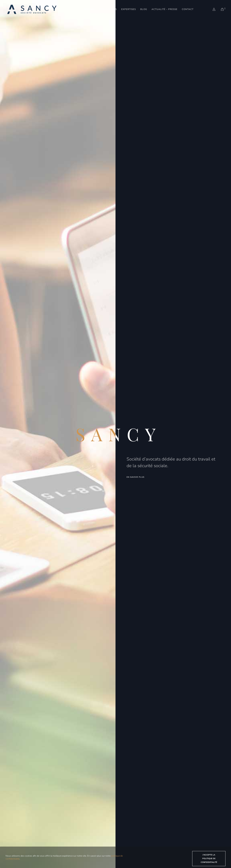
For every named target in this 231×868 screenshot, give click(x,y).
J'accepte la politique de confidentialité (209, 859)
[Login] (212, 7)
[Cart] (220, 7)
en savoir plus (135, 477)
